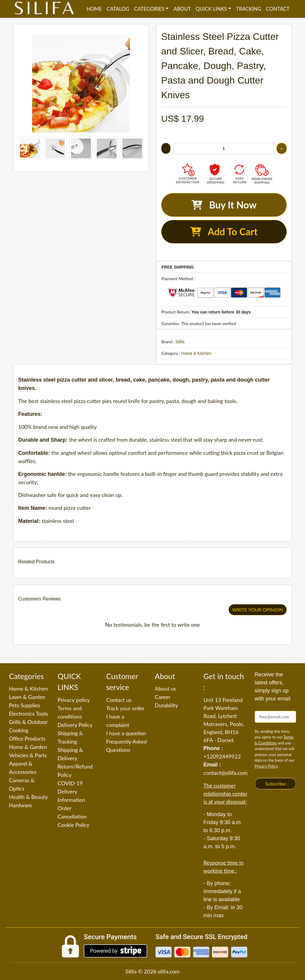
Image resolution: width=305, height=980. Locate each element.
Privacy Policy (266, 766)
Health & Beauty (28, 797)
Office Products (27, 738)
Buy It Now (224, 205)
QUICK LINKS (211, 9)
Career (163, 697)
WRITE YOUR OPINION (258, 610)
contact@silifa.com (225, 773)
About (182, 9)
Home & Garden (28, 747)
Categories (149, 9)
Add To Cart (224, 232)
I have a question (126, 733)
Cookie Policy (73, 825)
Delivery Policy (75, 725)
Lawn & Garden (27, 697)
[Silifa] (44, 9)
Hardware (20, 805)
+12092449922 (222, 756)
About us (165, 689)
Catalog (118, 9)
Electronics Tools (28, 714)
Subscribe (275, 784)
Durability (166, 705)
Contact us (119, 700)
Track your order (126, 708)
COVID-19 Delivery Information (71, 791)
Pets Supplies (24, 705)
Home (94, 9)
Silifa (180, 342)
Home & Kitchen (196, 353)
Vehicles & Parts (28, 755)
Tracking (249, 9)
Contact (278, 9)
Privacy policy (74, 700)
